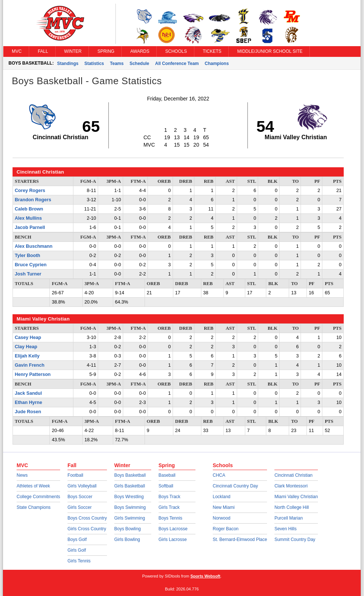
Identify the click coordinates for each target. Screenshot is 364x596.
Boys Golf (77, 540)
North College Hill (292, 507)
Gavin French (30, 365)
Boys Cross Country (87, 518)
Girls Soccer (79, 507)
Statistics (94, 64)
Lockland (222, 497)
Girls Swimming (130, 518)
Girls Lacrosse (173, 540)
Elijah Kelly (27, 356)
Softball (166, 486)
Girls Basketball (130, 486)
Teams (117, 64)
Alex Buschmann (34, 246)
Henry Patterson (33, 374)
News (22, 475)
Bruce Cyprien (31, 265)
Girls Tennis (79, 561)
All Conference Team (177, 64)
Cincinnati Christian (293, 475)
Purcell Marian (289, 518)
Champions (217, 64)
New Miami (224, 507)
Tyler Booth (27, 256)
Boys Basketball (130, 475)
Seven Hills (285, 529)
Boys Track (169, 497)
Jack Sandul (28, 393)
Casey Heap (28, 338)
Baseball (167, 475)
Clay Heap (26, 347)
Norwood (222, 518)
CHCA (219, 475)
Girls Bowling (127, 540)
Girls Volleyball (82, 486)
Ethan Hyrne (28, 403)
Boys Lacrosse (173, 529)
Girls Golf (77, 550)
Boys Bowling (128, 529)
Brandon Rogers (33, 200)
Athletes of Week (33, 486)
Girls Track (169, 507)
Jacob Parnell (30, 227)
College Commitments (38, 497)
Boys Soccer (80, 497)
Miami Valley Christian (296, 497)
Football (75, 475)
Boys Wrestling (129, 497)
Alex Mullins (28, 218)
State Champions (34, 507)
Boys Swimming (130, 507)
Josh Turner (28, 274)
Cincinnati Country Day (235, 486)
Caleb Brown (29, 209)
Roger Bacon (226, 529)
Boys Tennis (170, 518)
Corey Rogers (30, 191)
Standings (68, 64)
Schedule (139, 64)
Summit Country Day (295, 540)
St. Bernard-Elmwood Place (240, 540)
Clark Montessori (291, 486)
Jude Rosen (28, 412)
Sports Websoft (205, 576)
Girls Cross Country (87, 529)
